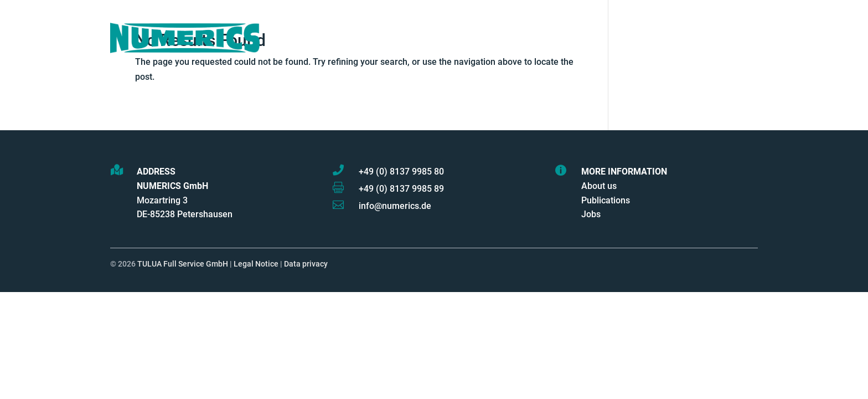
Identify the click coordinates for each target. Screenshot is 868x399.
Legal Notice (256, 264)
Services (503, 38)
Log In (743, 38)
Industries (634, 38)
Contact (695, 38)
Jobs (591, 214)
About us (599, 186)
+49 (401, 172)
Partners (572, 38)
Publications (606, 200)
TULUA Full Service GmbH (183, 264)
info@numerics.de (395, 206)
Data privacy (306, 264)
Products (434, 38)
